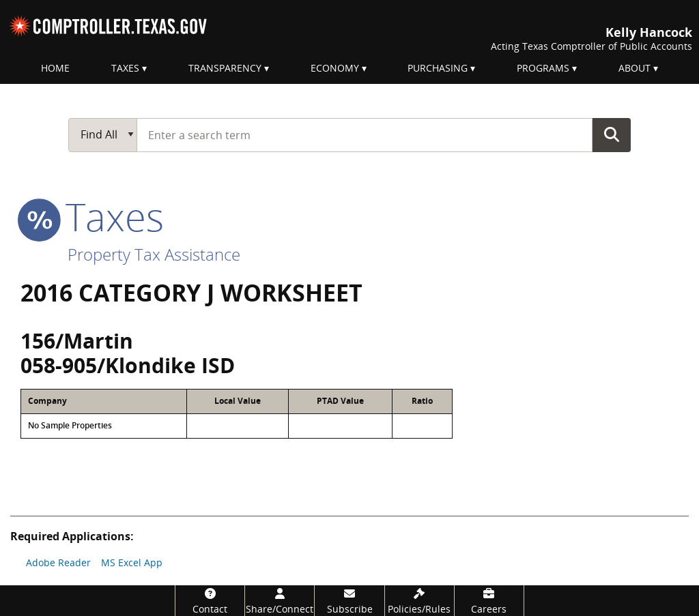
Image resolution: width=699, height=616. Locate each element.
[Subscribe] (349, 601)
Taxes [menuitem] (125, 68)
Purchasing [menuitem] (438, 68)
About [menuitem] (634, 68)
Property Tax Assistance (154, 254)
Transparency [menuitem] (225, 68)
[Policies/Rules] (419, 601)
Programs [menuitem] (543, 68)
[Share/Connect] (280, 601)
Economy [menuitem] (335, 68)
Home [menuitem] (55, 68)
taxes (92, 216)
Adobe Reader (58, 562)
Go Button (612, 134)
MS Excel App (132, 562)
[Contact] (210, 601)
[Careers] (489, 601)
